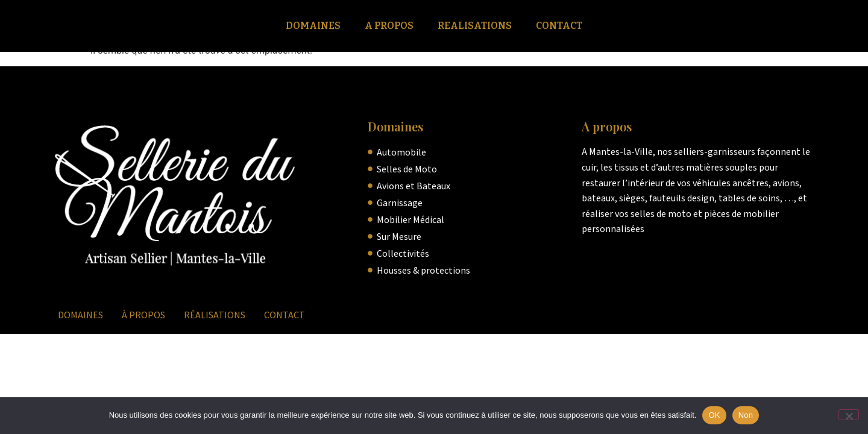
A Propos (389, 26)
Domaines (313, 26)
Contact (559, 26)
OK (714, 415)
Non (746, 415)
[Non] (849, 415)
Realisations (475, 26)
